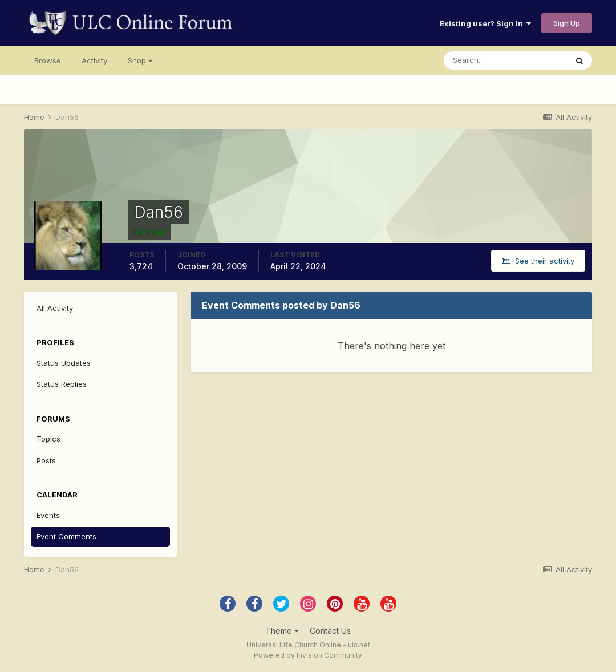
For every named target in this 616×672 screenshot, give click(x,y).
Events (48, 515)
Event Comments (66, 536)
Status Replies (62, 384)
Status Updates (64, 363)
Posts (46, 460)
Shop (140, 60)
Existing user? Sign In (485, 23)
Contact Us (330, 631)
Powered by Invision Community (308, 655)
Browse (48, 60)
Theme (282, 631)
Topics (48, 439)
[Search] (505, 60)
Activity (94, 60)
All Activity (55, 308)
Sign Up (567, 23)
